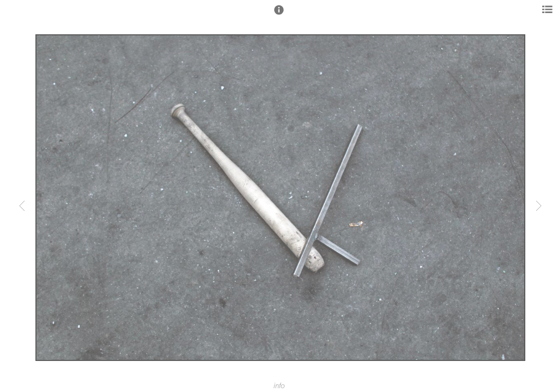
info (279, 386)
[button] (279, 15)
